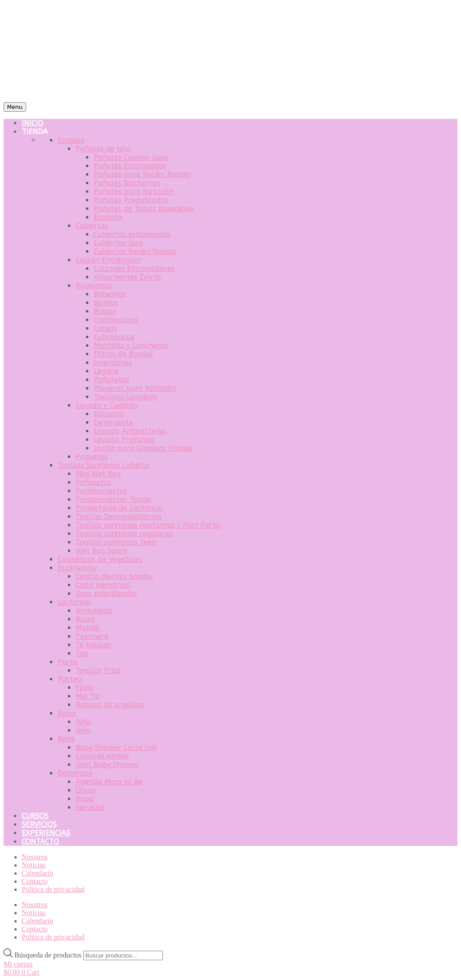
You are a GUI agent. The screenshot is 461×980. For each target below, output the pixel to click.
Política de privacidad (53, 889)
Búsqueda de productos (49, 955)
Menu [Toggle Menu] (15, 107)
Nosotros (35, 857)
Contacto (35, 881)
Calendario (37, 873)
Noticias (34, 865)
